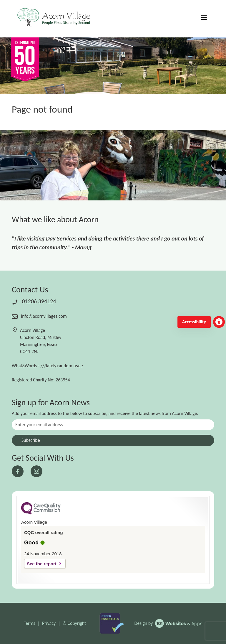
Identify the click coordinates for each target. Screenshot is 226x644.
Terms (30, 623)
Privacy (49, 623)
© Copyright (74, 623)
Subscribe (31, 440)
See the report (42, 564)
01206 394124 (34, 301)
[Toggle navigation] (204, 18)
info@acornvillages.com (39, 316)
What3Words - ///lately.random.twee (47, 366)
